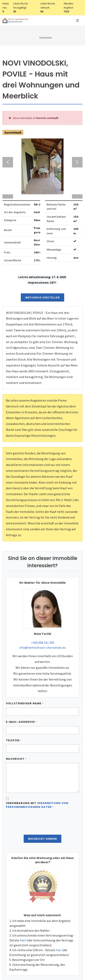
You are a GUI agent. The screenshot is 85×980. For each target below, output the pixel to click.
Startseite (46, 38)
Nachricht (16, 779)
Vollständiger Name (25, 723)
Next (75, 159)
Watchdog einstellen (42, 317)
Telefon (14, 760)
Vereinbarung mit (37, 825)
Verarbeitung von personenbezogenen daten (37, 825)
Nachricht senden (42, 859)
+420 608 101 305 (43, 662)
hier (23, 960)
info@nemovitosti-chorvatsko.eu (42, 667)
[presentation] (43, 842)
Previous (8, 159)
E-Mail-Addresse (21, 742)
